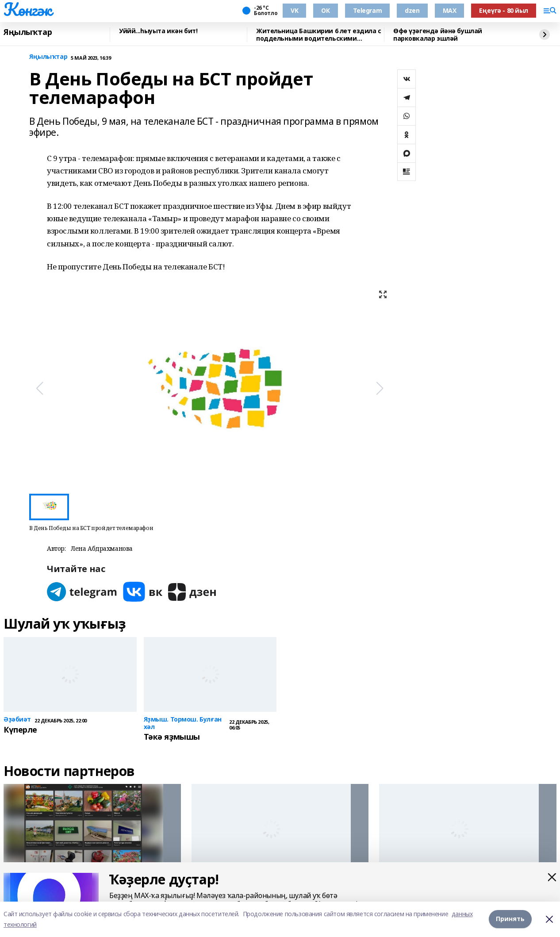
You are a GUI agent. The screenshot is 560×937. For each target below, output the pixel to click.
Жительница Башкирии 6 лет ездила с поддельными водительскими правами (319, 35)
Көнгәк (27, 9)
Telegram (368, 10)
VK (294, 10)
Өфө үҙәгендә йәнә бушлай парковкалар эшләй (438, 35)
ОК (325, 10)
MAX (450, 10)
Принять (510, 919)
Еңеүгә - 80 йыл (504, 10)
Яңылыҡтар (28, 32)
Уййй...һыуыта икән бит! (158, 31)
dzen (412, 10)
